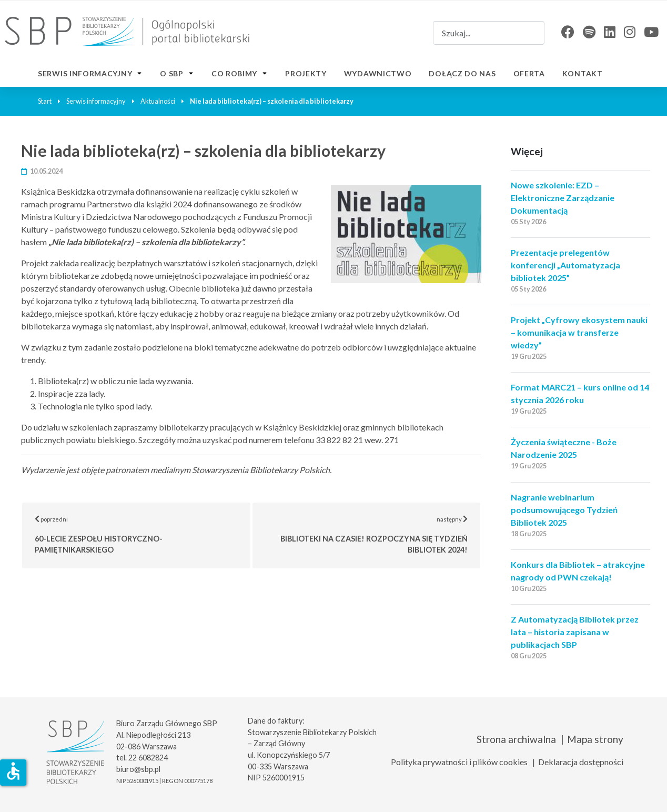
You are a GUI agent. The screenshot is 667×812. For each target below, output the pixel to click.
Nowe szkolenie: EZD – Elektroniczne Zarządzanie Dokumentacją (563, 198)
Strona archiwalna (516, 739)
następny (381, 534)
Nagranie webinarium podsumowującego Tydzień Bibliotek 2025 (564, 510)
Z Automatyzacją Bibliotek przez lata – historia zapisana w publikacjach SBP (575, 632)
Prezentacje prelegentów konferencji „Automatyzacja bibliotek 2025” (565, 265)
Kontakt (583, 73)
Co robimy (234, 73)
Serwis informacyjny (85, 73)
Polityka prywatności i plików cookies (459, 762)
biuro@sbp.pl (138, 769)
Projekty (306, 73)
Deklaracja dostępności (581, 762)
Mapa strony (595, 739)
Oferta (529, 73)
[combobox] (489, 33)
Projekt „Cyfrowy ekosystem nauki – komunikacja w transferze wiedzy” (579, 332)
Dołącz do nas (462, 73)
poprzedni (143, 534)
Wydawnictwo (378, 73)
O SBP (172, 73)
